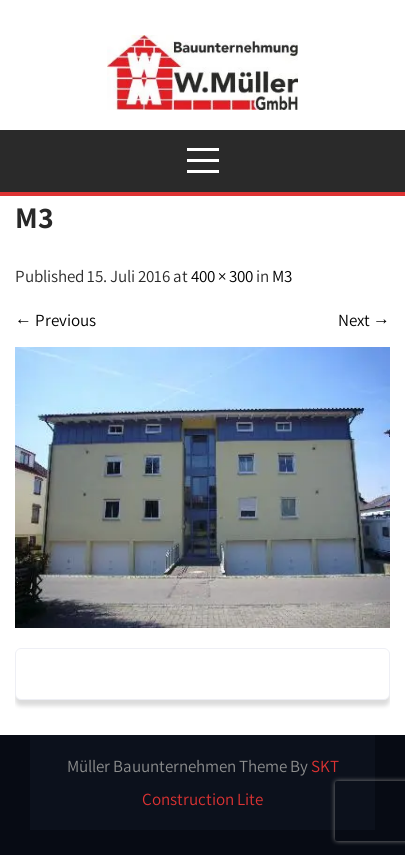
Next (364, 320)
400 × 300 (222, 276)
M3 (282, 276)
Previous (55, 320)
